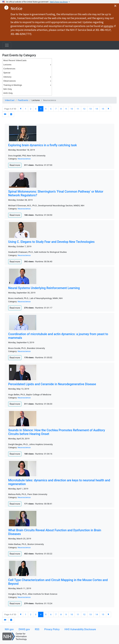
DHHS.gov (24, 629)
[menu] (27, 77)
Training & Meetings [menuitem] (28, 85)
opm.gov (108, 26)
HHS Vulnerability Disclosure (80, 629)
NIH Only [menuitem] (8, 89)
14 (97, 109)
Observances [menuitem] (28, 81)
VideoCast (10, 100)
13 (90, 109)
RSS (37, 629)
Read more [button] (15, 165)
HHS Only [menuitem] (8, 93)
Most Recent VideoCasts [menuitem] (15, 60)
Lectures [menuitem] (28, 65)
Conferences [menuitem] (9, 69)
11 (78, 109)
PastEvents (23, 100)
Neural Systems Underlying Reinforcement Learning (44, 288)
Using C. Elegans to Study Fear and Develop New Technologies (51, 242)
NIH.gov (9, 629)
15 (103, 109)
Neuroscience (24, 159)
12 (84, 109)
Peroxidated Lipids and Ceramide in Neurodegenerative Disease (52, 384)
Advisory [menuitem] (28, 77)
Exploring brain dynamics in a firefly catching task (43, 145)
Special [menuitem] (7, 73)
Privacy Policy (52, 629)
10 (72, 109)
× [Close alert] (115, 6)
